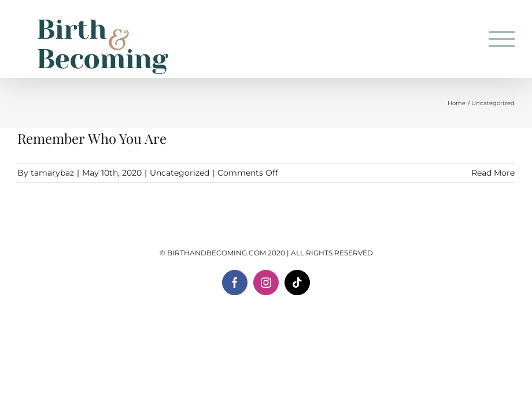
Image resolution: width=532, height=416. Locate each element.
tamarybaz (52, 173)
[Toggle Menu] (502, 39)
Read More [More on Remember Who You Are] (493, 173)
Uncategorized (180, 173)
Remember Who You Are (92, 138)
